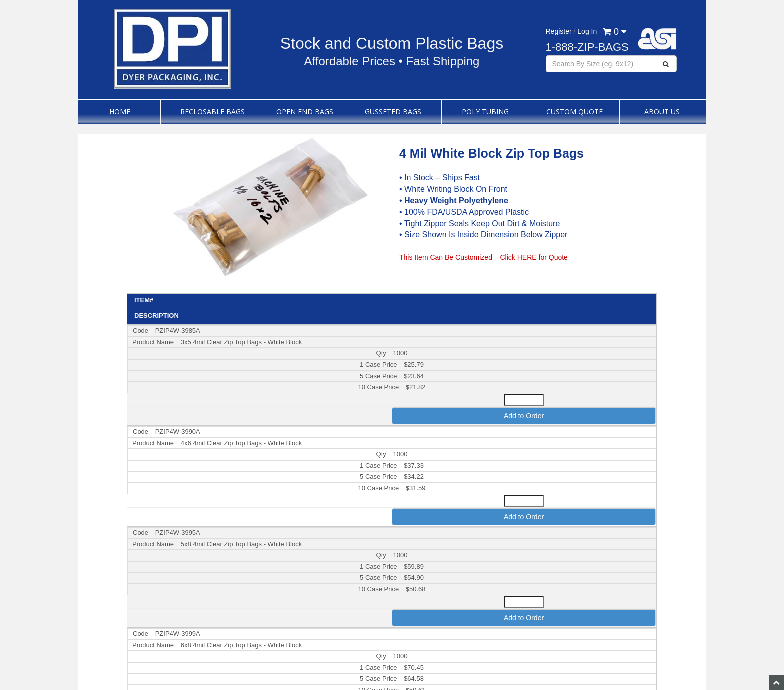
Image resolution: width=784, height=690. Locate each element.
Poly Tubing (485, 112)
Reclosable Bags (213, 112)
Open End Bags (305, 112)
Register (559, 31)
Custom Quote (575, 112)
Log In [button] (587, 31)
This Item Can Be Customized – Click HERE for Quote (484, 257)
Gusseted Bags (393, 112)
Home (120, 112)
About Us (662, 112)
